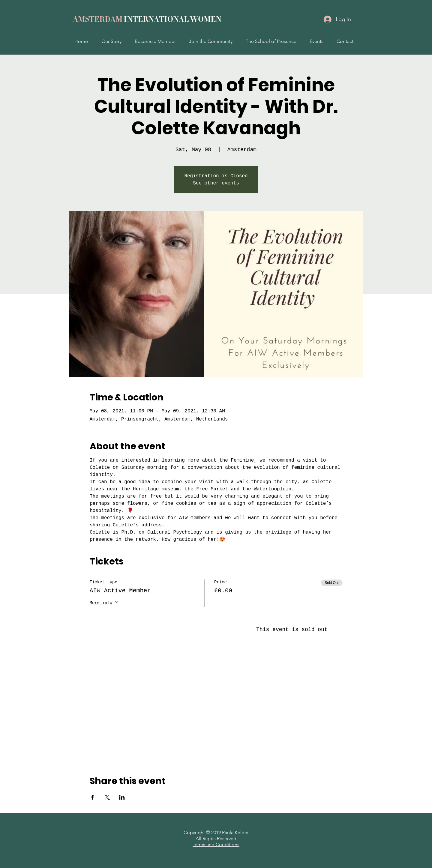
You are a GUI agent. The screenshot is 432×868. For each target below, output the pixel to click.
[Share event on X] (107, 797)
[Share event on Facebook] (93, 797)
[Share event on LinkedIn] (122, 797)
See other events (216, 183)
